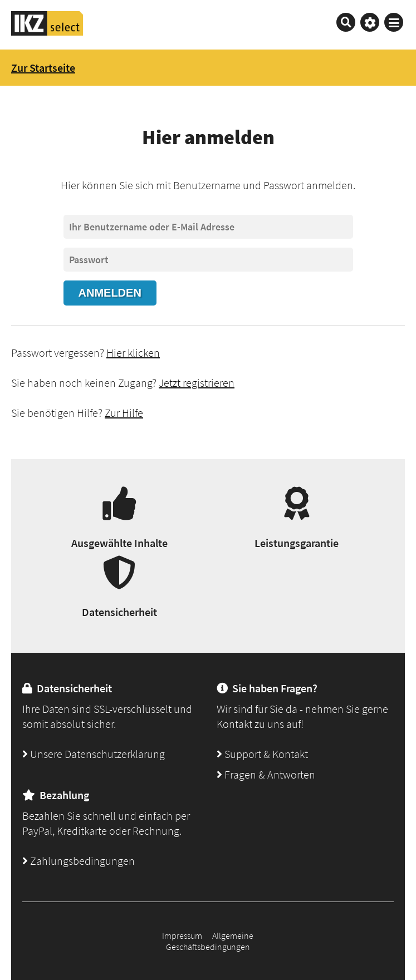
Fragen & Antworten (266, 774)
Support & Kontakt (262, 754)
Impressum (182, 935)
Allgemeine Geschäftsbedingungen (210, 941)
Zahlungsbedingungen (79, 861)
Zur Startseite (43, 68)
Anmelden (110, 293)
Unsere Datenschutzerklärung (94, 754)
